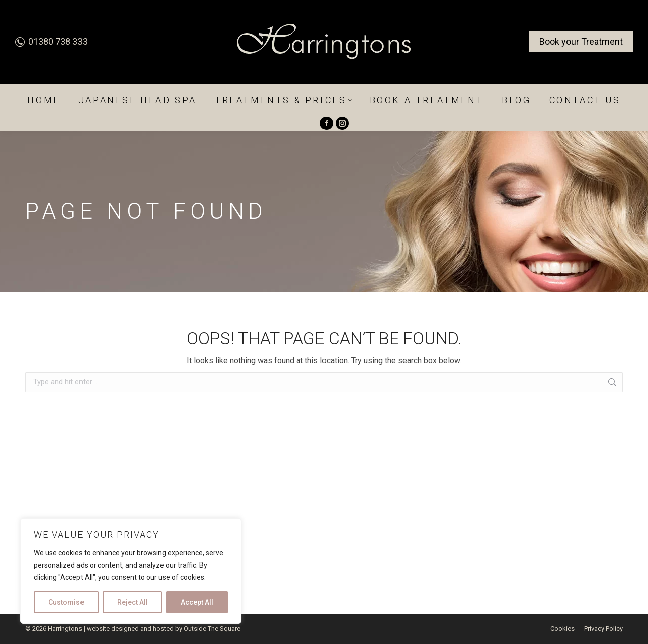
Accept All (197, 602)
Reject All (133, 602)
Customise (66, 602)
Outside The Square (212, 629)
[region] (131, 571)
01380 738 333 (51, 42)
